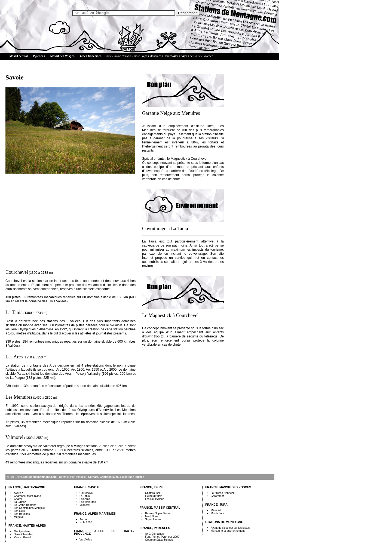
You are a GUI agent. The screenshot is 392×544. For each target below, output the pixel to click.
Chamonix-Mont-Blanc (27, 496)
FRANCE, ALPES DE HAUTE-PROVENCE (104, 532)
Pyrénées (39, 56)
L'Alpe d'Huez (153, 496)
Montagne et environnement (228, 531)
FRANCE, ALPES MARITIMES (95, 514)
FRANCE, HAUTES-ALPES (27, 525)
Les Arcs (14, 357)
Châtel (18, 499)
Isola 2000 (86, 522)
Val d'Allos (86, 540)
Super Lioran (153, 519)
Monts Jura (217, 513)
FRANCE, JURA (216, 505)
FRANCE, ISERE (151, 487)
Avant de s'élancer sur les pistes (230, 528)
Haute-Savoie (113, 56)
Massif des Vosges (62, 56)
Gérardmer (217, 496)
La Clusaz (20, 502)
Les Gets (19, 511)
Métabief (216, 510)
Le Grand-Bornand (25, 505)
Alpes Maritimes (152, 56)
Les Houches (22, 514)
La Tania (14, 312)
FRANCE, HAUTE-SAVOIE (27, 487)
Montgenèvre (22, 531)
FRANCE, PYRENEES (155, 528)
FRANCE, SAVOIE (87, 487)
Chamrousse (153, 493)
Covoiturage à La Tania (165, 229)
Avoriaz (18, 493)
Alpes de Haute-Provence (198, 56)
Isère (137, 56)
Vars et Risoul (22, 537)
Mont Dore (151, 516)
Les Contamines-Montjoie (29, 508)
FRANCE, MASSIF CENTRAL (160, 508)
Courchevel (17, 272)
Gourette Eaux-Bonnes (159, 540)
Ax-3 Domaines (154, 534)
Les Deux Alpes (155, 499)
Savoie (128, 56)
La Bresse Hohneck (223, 493)
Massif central (19, 56)
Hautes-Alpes (172, 56)
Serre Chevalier (23, 534)
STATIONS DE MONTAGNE (224, 522)
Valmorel (14, 437)
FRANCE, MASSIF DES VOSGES (228, 487)
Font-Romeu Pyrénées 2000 (162, 537)
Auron (83, 519)
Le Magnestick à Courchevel (170, 315)
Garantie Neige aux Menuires (171, 113)
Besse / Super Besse (158, 513)
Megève (19, 517)
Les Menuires (19, 397)
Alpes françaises (91, 56)
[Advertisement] (71, 216)
